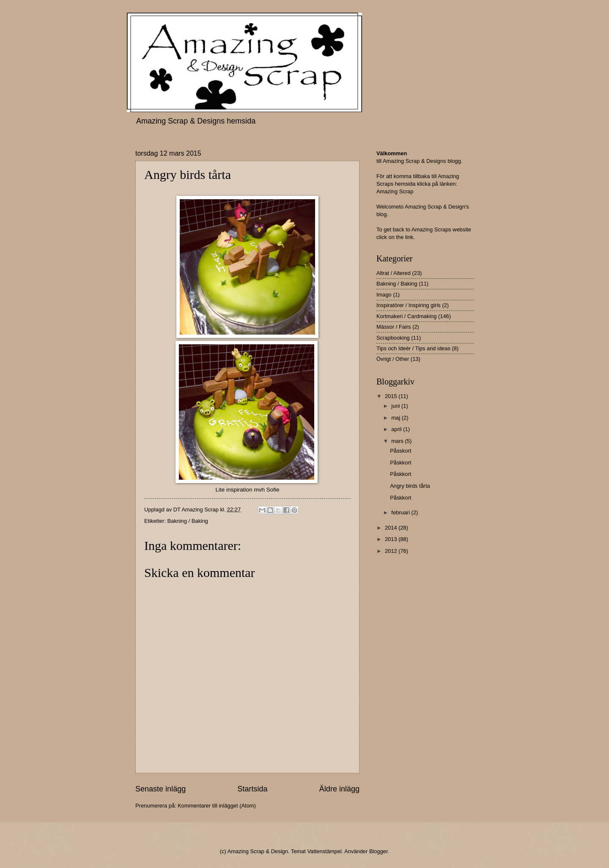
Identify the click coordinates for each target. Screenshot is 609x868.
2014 (392, 528)
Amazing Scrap (395, 191)
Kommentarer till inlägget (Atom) (217, 806)
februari (401, 512)
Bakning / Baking (188, 521)
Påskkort (401, 463)
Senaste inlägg (160, 789)
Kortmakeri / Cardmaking (406, 316)
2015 (392, 396)
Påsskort (401, 451)
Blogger (379, 851)
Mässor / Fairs (394, 327)
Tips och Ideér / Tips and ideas (413, 348)
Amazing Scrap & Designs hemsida (196, 121)
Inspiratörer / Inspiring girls (409, 305)
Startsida (252, 789)
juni (396, 406)
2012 (392, 551)
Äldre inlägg (339, 789)
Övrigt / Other (393, 359)
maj (396, 418)
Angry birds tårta (410, 486)
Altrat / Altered (394, 273)
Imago (384, 295)
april (397, 429)
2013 (392, 539)
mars (398, 441)
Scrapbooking (393, 338)
